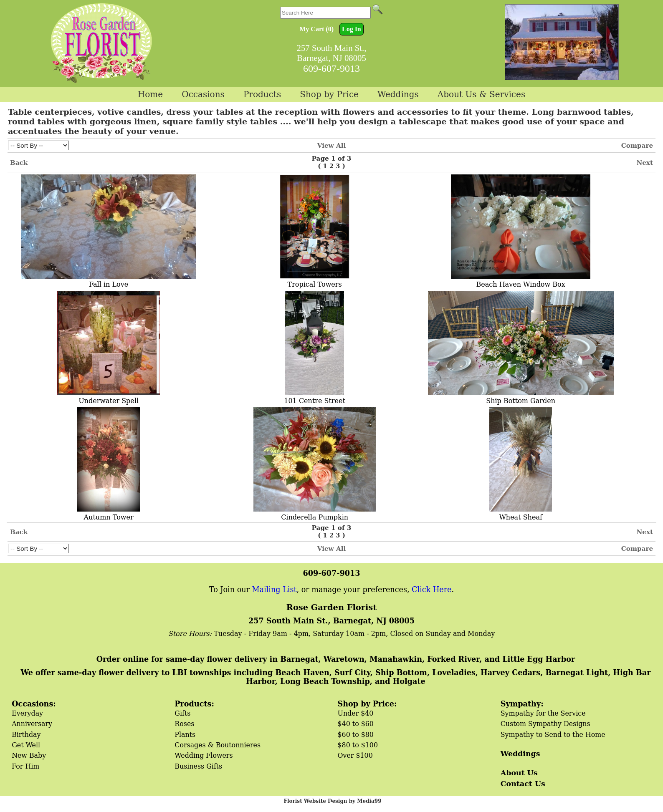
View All (332, 146)
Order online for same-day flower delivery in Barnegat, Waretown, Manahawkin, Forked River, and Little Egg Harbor (336, 659)
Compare (637, 146)
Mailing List (275, 590)
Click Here (431, 590)
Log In (352, 29)
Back (19, 163)
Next (645, 163)
